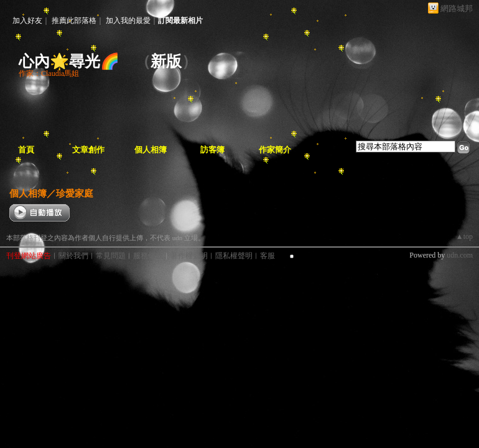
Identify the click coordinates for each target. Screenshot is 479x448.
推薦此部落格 (74, 21)
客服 (267, 256)
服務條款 (148, 256)
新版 (166, 61)
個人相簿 (151, 150)
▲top (464, 236)
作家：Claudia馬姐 (49, 73)
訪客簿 (212, 150)
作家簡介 (275, 150)
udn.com (460, 255)
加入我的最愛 (128, 21)
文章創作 (88, 150)
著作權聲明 (189, 256)
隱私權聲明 (234, 256)
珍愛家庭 (75, 193)
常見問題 (111, 256)
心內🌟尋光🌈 (69, 61)
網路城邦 (457, 8)
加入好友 (27, 21)
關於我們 (73, 256)
